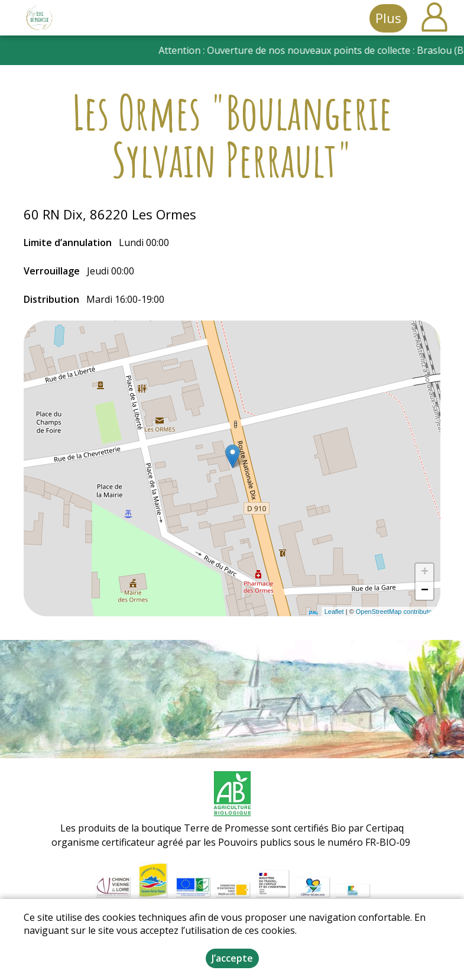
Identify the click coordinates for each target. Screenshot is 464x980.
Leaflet (334, 612)
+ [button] (425, 573)
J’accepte (232, 958)
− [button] (425, 591)
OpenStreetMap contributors (397, 612)
